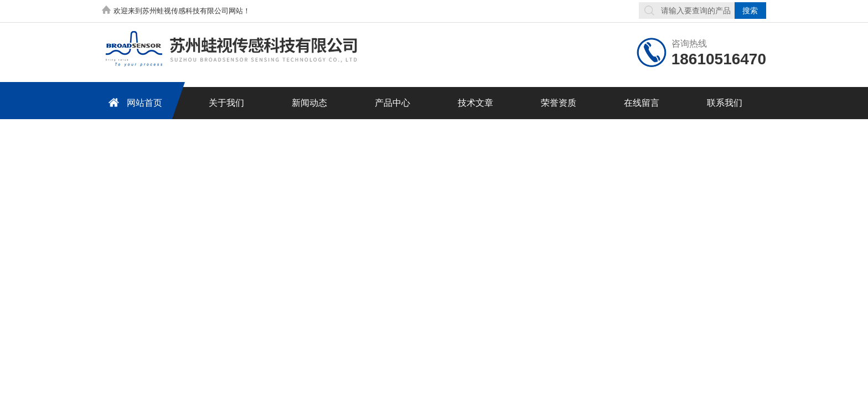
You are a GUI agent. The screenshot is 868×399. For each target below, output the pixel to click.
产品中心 (392, 103)
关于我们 (226, 103)
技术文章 (476, 103)
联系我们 (725, 103)
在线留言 (642, 103)
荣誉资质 (559, 103)
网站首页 (133, 102)
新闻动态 (309, 103)
